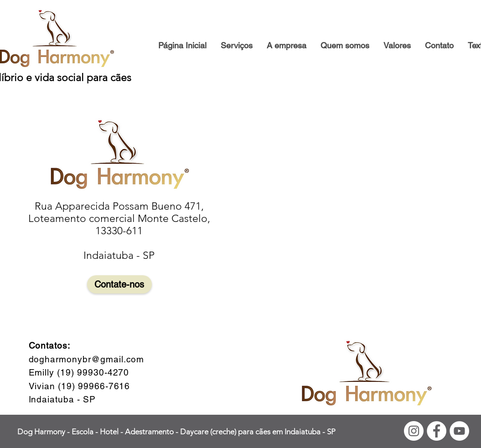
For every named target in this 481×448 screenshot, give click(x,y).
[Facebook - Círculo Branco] (437, 431)
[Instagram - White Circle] (414, 431)
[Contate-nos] (119, 284)
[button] (286, 45)
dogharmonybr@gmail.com (87, 359)
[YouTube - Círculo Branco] (459, 431)
